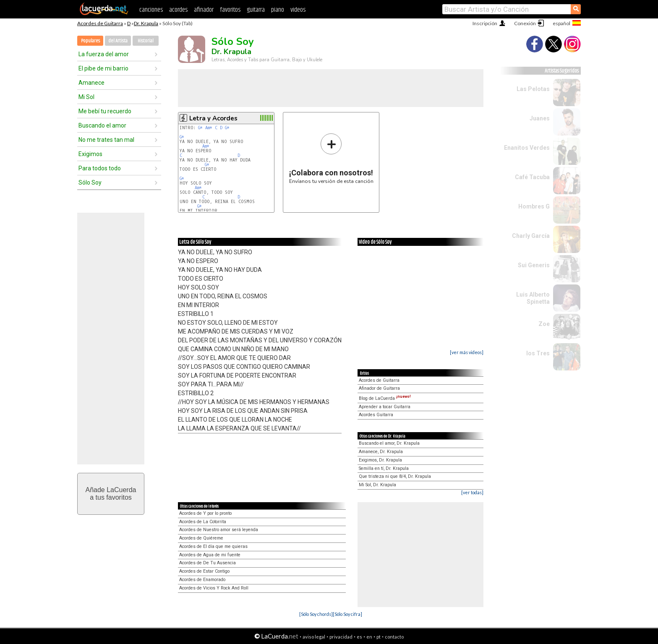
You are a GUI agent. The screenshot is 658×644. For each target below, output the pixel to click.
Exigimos (90, 154)
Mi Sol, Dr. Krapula (377, 485)
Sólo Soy (90, 183)
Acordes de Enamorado (202, 580)
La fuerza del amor (104, 54)
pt (379, 637)
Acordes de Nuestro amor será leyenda (219, 530)
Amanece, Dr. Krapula (381, 452)
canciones (151, 10)
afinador (204, 10)
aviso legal (314, 637)
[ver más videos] (467, 352)
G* (200, 128)
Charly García (531, 236)
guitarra (256, 10)
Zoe (544, 324)
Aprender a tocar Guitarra (385, 407)
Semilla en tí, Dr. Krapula (384, 468)
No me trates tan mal (106, 140)
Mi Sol (86, 97)
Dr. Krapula (146, 23)
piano (278, 10)
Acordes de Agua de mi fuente (210, 555)
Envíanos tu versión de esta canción (331, 158)
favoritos (230, 10)
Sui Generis (534, 265)
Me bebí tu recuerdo (105, 111)
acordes (178, 10)
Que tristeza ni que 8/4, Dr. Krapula (395, 476)
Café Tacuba (532, 177)
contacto (394, 637)
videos (298, 10)
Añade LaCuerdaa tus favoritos (111, 494)
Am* (209, 128)
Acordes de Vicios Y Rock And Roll (214, 588)
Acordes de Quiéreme (201, 538)
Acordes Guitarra (376, 415)
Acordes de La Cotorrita (203, 522)
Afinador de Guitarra (379, 388)
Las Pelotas (533, 89)
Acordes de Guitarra (100, 23)
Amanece (91, 83)
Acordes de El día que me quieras (213, 546)
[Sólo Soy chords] (316, 614)
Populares (90, 41)
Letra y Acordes (213, 118)
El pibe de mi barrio (103, 68)
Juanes (540, 118)
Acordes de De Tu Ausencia (208, 563)
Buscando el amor (102, 125)
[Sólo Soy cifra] (347, 614)
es (359, 637)
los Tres (538, 353)
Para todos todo (100, 168)
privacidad (341, 637)
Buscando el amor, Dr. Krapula (389, 443)
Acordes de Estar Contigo (204, 571)
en (369, 637)
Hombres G (534, 206)
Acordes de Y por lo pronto (205, 513)
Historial (146, 41)
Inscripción (485, 23)
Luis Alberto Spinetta (533, 298)
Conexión (525, 23)
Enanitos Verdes (527, 148)
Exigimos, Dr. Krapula (380, 460)
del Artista (118, 41)
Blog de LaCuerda (385, 398)
